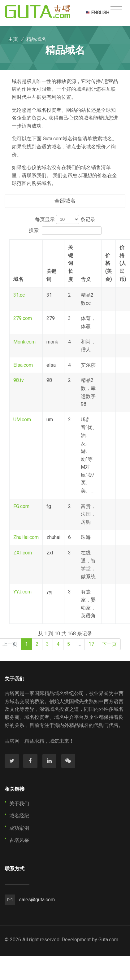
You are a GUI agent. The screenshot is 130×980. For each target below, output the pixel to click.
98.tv (19, 380)
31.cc (19, 295)
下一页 (109, 644)
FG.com (21, 506)
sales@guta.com (37, 900)
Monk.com (24, 342)
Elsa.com (23, 365)
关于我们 (19, 804)
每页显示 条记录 (65, 219)
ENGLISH (97, 13)
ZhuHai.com (26, 537)
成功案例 (19, 828)
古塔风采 (19, 840)
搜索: (65, 231)
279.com (23, 318)
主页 (13, 39)
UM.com (22, 420)
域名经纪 (19, 816)
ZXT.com (23, 553)
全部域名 (65, 201)
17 (91, 644)
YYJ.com (22, 592)
